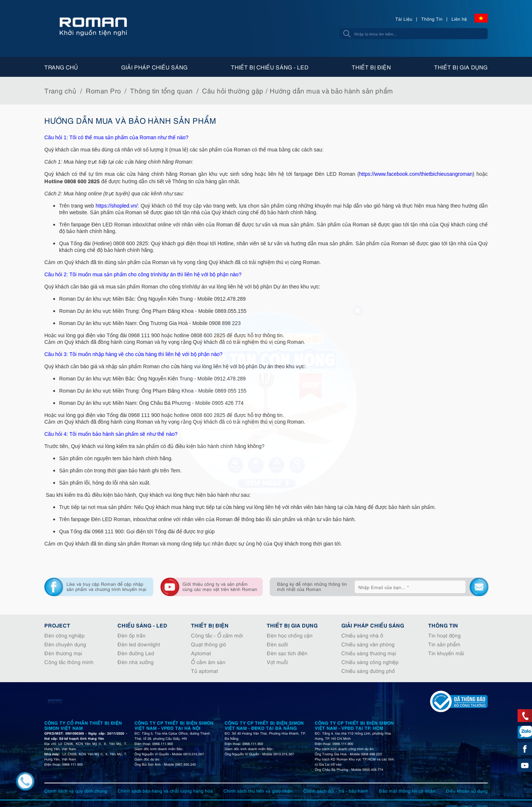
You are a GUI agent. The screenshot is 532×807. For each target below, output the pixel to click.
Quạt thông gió (209, 644)
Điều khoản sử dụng (467, 791)
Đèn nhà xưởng (136, 662)
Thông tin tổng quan (161, 90)
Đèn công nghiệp (64, 635)
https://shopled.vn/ (117, 206)
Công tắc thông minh (69, 662)
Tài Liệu (404, 19)
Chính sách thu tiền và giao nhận (258, 791)
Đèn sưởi (277, 644)
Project (57, 625)
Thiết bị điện (371, 67)
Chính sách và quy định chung (76, 791)
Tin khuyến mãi (446, 653)
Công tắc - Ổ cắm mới (217, 635)
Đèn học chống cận (290, 635)
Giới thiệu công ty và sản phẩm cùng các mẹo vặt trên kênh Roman (220, 586)
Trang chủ (61, 67)
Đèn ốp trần (132, 635)
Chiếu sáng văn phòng (368, 644)
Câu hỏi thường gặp (233, 90)
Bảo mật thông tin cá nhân (407, 791)
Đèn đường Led (136, 653)
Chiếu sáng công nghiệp (370, 662)
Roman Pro (103, 90)
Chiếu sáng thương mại (369, 653)
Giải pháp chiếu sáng (154, 67)
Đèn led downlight (139, 644)
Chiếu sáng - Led (142, 625)
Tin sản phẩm (444, 644)
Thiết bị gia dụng (461, 67)
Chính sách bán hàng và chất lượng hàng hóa (165, 791)
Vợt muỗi (277, 662)
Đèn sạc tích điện (287, 653)
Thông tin (443, 625)
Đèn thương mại (63, 653)
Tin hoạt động (444, 635)
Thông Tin (432, 19)
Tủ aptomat (204, 671)
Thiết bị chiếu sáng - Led (270, 67)
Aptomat (201, 653)
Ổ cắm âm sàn (208, 662)
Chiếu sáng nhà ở (362, 635)
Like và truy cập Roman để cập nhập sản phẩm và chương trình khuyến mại (106, 586)
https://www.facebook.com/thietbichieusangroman (416, 174)
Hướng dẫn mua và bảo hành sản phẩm (331, 90)
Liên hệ (459, 19)
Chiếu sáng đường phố (368, 671)
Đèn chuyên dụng (65, 644)
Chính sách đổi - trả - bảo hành (336, 791)
